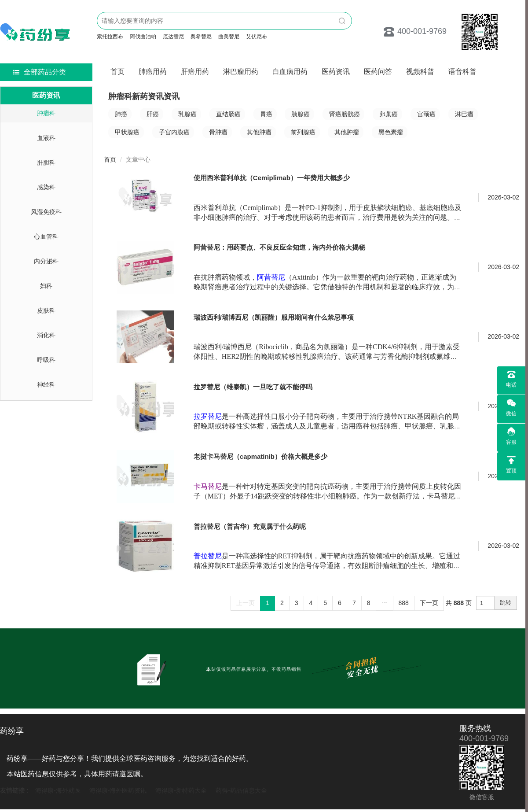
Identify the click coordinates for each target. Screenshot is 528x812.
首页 (117, 72)
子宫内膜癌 (174, 132)
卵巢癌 (389, 114)
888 (404, 603)
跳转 (506, 603)
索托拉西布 (110, 37)
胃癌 (266, 114)
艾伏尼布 (257, 37)
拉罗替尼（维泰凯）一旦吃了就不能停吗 (253, 387)
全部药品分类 (40, 72)
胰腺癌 (301, 114)
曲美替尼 (229, 37)
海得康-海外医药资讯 (118, 790)
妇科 (46, 286)
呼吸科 (46, 360)
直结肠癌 (228, 114)
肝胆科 (46, 162)
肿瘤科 (46, 113)
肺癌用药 (153, 72)
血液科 (46, 138)
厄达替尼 (173, 37)
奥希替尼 (201, 37)
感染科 (46, 187)
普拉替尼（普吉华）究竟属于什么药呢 (250, 526)
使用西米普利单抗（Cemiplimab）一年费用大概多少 (272, 178)
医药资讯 (336, 72)
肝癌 (153, 114)
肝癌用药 (195, 72)
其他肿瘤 (259, 132)
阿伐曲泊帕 (143, 37)
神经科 (46, 384)
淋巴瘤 (464, 114)
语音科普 (462, 72)
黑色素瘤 (391, 132)
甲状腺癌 (127, 132)
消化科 (46, 335)
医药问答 (378, 72)
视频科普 (420, 72)
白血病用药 (290, 72)
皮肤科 (46, 310)
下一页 (429, 603)
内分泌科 (46, 261)
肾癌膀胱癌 (345, 114)
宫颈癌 (426, 114)
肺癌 (121, 114)
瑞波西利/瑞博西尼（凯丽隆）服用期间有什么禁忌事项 (274, 317)
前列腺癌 (303, 132)
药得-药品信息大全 (241, 790)
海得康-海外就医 (58, 790)
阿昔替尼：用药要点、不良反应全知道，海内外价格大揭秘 (279, 247)
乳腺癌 (187, 114)
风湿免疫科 (46, 212)
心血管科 (46, 236)
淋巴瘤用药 (241, 72)
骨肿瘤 (218, 132)
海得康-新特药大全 (181, 790)
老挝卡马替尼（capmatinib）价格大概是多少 (260, 456)
